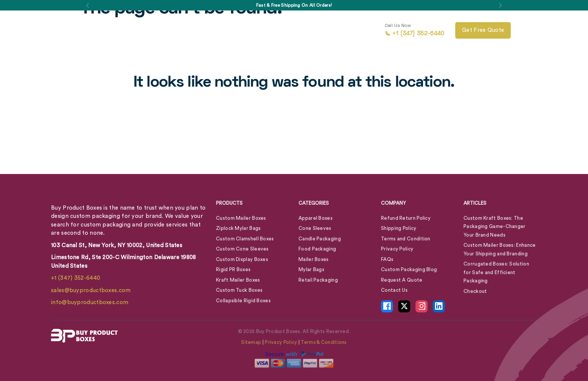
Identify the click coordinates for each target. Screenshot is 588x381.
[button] (87, 5)
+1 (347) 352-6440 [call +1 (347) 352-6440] (415, 31)
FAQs (387, 259)
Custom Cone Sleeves (242, 249)
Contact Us (305, 30)
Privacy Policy (397, 249)
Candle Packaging (320, 239)
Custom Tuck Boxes (239, 290)
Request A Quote (402, 280)
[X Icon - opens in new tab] (404, 306)
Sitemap (251, 342)
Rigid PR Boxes (233, 269)
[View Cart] (527, 31)
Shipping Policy (399, 228)
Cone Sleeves (315, 228)
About (246, 30)
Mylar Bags (311, 269)
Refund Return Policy (406, 218)
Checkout (475, 291)
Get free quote (483, 30)
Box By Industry (200, 30)
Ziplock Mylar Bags (238, 228)
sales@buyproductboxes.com (91, 290)
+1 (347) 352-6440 (76, 278)
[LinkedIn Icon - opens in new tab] (439, 306)
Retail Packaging (318, 280)
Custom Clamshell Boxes (245, 239)
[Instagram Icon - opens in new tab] (421, 306)
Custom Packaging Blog (409, 269)
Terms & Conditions (324, 342)
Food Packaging (317, 249)
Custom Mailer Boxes (241, 218)
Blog (277, 30)
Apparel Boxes (316, 218)
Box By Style (145, 30)
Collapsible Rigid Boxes (243, 301)
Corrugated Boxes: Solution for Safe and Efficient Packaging (496, 272)
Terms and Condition (406, 239)
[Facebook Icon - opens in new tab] (387, 306)
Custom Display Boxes (242, 259)
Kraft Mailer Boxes (238, 280)
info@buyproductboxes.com (90, 302)
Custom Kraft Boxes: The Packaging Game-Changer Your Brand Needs (495, 226)
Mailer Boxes (314, 259)
